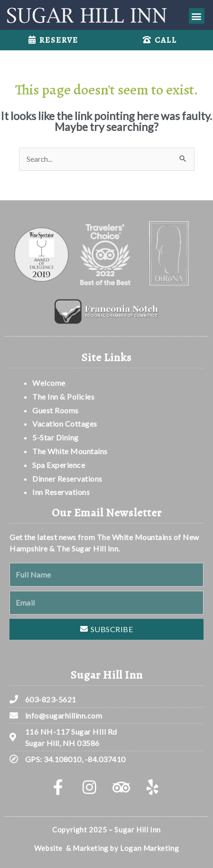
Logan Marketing (149, 848)
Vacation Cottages (65, 424)
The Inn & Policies (63, 397)
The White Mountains (70, 451)
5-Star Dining (56, 437)
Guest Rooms (56, 410)
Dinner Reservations (67, 479)
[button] (197, 16)
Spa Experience (59, 465)
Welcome (50, 383)
